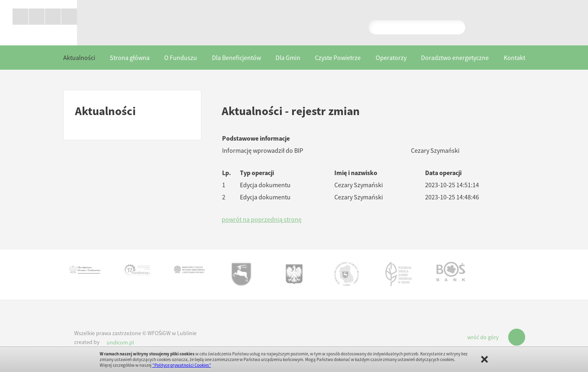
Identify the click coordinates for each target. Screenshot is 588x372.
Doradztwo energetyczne (455, 58)
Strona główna (130, 58)
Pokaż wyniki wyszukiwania (417, 27)
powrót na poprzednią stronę (262, 220)
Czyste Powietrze (338, 58)
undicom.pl (120, 343)
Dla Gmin (288, 58)
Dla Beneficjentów (236, 58)
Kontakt (514, 58)
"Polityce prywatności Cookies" (182, 365)
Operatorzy (391, 58)
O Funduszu (181, 58)
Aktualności (79, 58)
